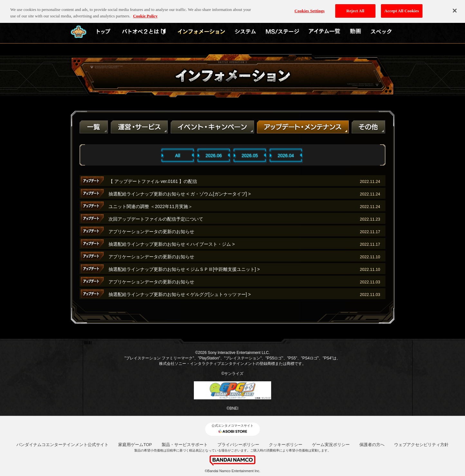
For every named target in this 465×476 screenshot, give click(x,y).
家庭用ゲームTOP (135, 445)
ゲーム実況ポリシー (331, 445)
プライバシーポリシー (238, 445)
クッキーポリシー (286, 445)
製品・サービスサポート (185, 445)
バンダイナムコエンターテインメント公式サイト (62, 445)
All (178, 156)
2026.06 (214, 156)
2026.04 (286, 156)
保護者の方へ (372, 445)
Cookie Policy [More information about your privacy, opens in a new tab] (145, 11)
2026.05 (250, 156)
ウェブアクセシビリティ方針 (421, 445)
